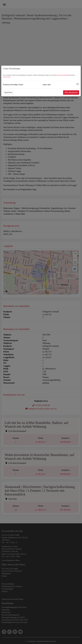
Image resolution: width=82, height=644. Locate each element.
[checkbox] (78, 84)
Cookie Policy (7, 77)
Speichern (8, 92)
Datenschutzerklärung (63, 75)
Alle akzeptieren (71, 92)
